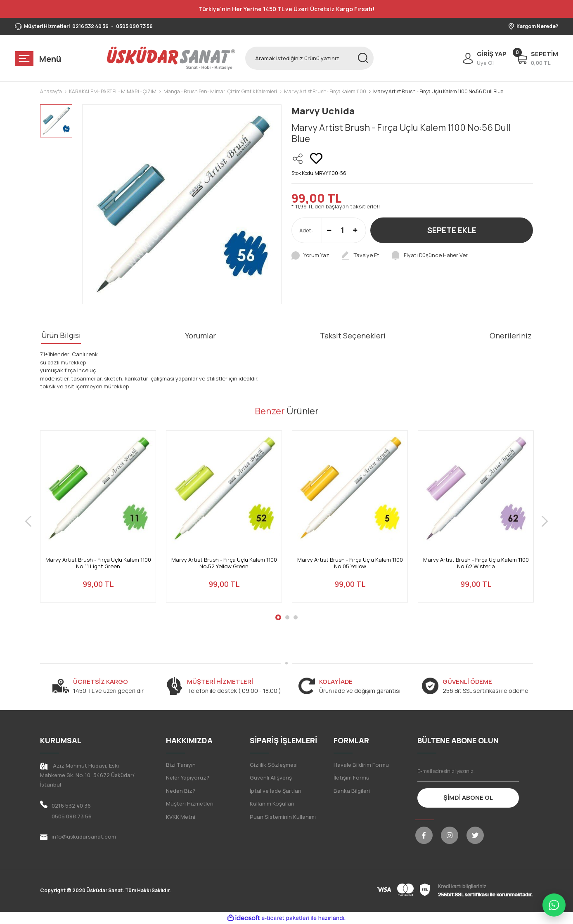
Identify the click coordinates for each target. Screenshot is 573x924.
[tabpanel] (98, 521)
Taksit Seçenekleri (353, 336)
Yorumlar (200, 336)
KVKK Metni (181, 817)
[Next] (545, 521)
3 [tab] (296, 617)
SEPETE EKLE (452, 230)
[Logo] (171, 58)
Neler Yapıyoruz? (188, 777)
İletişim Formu (352, 777)
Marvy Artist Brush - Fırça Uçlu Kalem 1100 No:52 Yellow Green (224, 563)
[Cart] (537, 58)
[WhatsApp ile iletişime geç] (554, 905)
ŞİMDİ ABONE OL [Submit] (468, 798)
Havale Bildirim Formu (361, 765)
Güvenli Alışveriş (271, 777)
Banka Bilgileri (352, 791)
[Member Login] (483, 58)
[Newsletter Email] (468, 771)
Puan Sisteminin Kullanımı (283, 817)
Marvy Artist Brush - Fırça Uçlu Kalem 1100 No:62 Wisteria (476, 563)
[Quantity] (342, 230)
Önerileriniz (511, 336)
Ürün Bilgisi (61, 335)
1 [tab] (278, 617)
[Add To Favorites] (316, 158)
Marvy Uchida (323, 111)
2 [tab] (287, 617)
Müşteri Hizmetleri (190, 803)
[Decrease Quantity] (329, 230)
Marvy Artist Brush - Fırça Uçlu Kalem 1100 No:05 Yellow (350, 563)
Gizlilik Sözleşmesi (274, 765)
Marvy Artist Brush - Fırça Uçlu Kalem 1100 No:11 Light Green (98, 563)
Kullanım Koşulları (272, 803)
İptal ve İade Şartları (276, 791)
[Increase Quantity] (355, 230)
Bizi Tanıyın (181, 765)
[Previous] (28, 521)
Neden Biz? (181, 791)
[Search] (309, 58)
